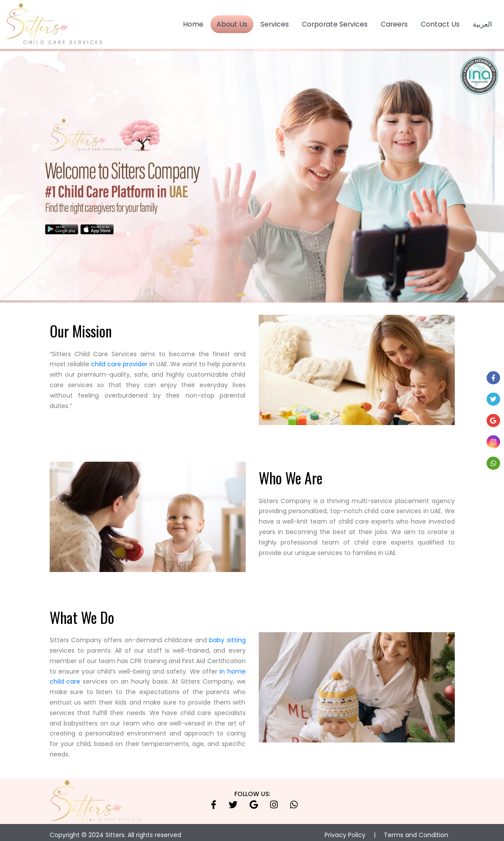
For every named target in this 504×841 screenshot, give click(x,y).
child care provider (119, 359)
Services (275, 22)
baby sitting (227, 635)
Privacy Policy (345, 830)
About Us (232, 22)
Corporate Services (335, 22)
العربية (482, 22)
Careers (394, 22)
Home (193, 22)
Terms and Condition (416, 830)
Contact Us (440, 22)
